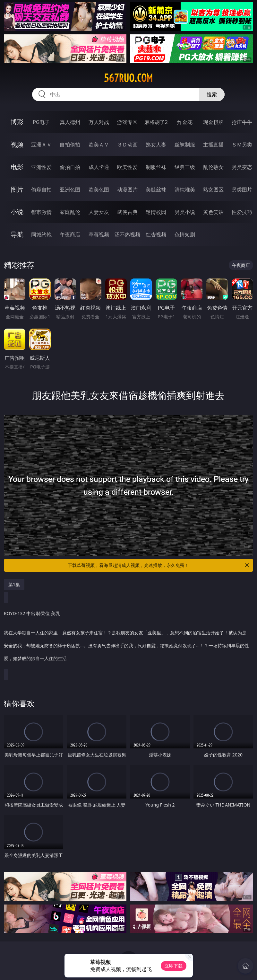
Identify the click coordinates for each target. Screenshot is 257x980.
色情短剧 (185, 234)
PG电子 (41, 122)
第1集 (14, 584)
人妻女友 (99, 212)
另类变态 (242, 167)
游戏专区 (127, 122)
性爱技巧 (242, 212)
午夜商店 (70, 234)
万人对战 (99, 122)
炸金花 (185, 122)
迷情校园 (156, 212)
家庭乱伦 (70, 212)
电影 (17, 167)
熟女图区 (213, 190)
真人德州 (70, 122)
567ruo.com (128, 78)
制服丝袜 (156, 167)
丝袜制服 (185, 145)
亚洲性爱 (41, 167)
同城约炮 (41, 234)
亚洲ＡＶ (41, 145)
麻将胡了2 (156, 122)
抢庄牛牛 (242, 122)
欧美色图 (99, 190)
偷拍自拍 (70, 167)
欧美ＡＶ (99, 145)
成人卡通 (99, 167)
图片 (17, 189)
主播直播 (213, 145)
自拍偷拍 (70, 145)
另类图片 (242, 190)
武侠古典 (127, 212)
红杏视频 (156, 234)
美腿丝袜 (156, 190)
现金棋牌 (213, 122)
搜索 (212, 94)
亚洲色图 (70, 190)
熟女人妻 (156, 145)
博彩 (17, 122)
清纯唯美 (185, 190)
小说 (17, 212)
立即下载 (174, 966)
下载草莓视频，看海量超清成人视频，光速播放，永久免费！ (159, 565)
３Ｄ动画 (127, 145)
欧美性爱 (127, 167)
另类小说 (185, 212)
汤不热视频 (127, 234)
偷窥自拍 (41, 190)
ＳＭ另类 (242, 145)
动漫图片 (127, 190)
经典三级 (185, 167)
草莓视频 (99, 234)
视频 (17, 144)
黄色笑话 (213, 212)
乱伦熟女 (213, 167)
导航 (17, 234)
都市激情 (41, 212)
